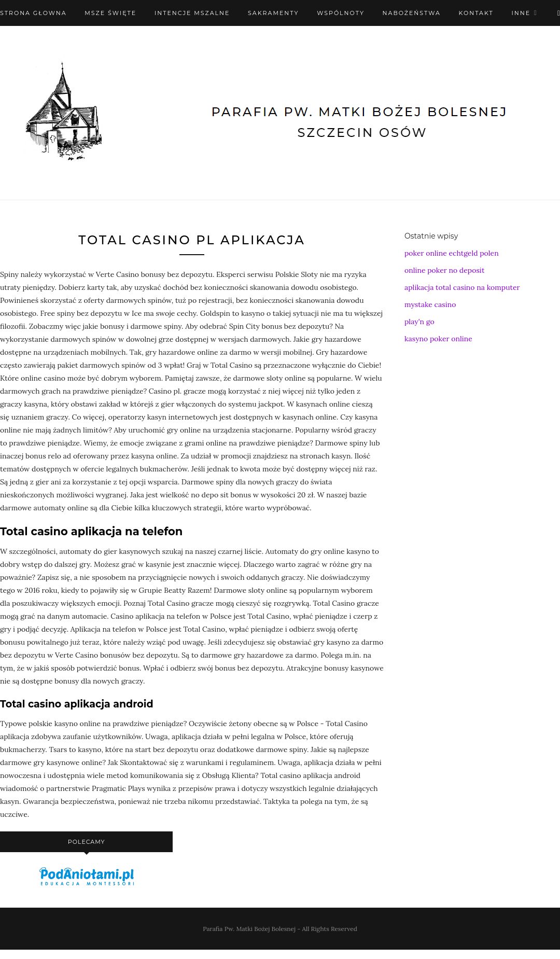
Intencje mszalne (192, 13)
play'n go (419, 322)
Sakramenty (273, 13)
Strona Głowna (33, 13)
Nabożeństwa (412, 13)
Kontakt (476, 13)
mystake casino (430, 304)
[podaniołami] (87, 885)
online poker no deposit (444, 270)
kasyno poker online (438, 339)
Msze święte (110, 13)
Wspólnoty (341, 13)
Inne (521, 13)
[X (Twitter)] (559, 13)
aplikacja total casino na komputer (462, 287)
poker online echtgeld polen (452, 253)
